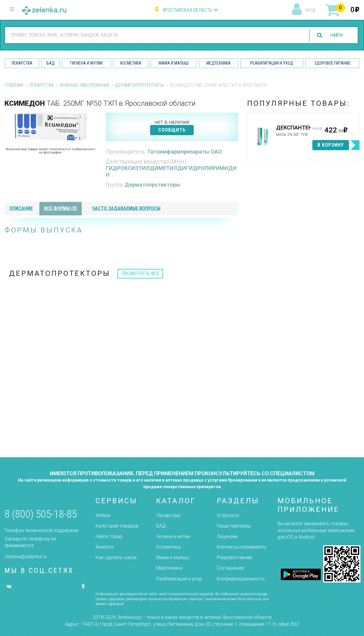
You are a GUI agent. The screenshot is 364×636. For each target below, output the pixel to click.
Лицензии (227, 536)
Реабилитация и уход (272, 63)
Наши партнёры (234, 526)
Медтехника (218, 63)
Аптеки (103, 515)
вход (310, 10)
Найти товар (109, 536)
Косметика (131, 63)
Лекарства (22, 63)
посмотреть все (140, 274)
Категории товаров (117, 526)
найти (335, 35)
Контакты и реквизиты (241, 547)
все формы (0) (61, 208)
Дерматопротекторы (139, 85)
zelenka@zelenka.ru (26, 557)
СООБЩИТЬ (172, 130)
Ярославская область (188, 10)
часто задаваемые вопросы (126, 208)
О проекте (228, 515)
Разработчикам (234, 557)
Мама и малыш (174, 63)
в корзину (331, 145)
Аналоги (105, 547)
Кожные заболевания (84, 85)
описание (21, 208)
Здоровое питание (332, 63)
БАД (51, 63)
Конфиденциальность (241, 579)
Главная (14, 85)
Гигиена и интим (173, 536)
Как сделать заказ (116, 557)
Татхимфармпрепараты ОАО (185, 152)
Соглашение (231, 568)
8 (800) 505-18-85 (41, 514)
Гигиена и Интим (86, 63)
